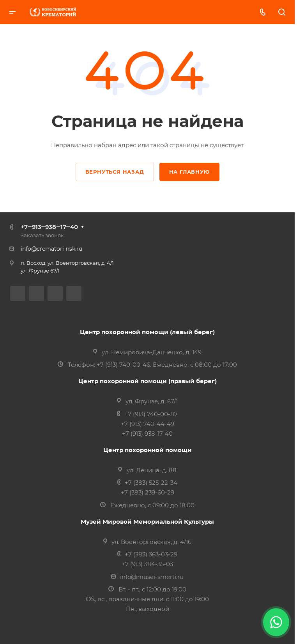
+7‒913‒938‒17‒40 (49, 227)
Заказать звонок (42, 235)
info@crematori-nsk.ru (51, 249)
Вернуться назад (115, 172)
